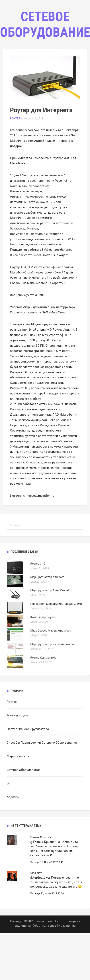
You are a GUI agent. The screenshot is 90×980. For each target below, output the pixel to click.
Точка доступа (17, 715)
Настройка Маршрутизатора (28, 729)
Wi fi (10, 783)
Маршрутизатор (19, 756)
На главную (67, 926)
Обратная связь (45, 926)
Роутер (15, 119)
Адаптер (13, 797)
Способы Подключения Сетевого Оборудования (42, 742)
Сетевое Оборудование (24, 770)
